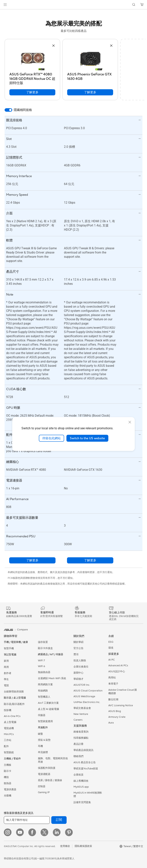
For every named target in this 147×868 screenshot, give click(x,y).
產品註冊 (78, 744)
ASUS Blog (115, 711)
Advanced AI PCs (118, 666)
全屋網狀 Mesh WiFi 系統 (52, 678)
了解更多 (32, 92)
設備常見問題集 (82, 802)
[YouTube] (20, 832)
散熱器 (8, 783)
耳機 (40, 746)
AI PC (112, 660)
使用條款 (65, 846)
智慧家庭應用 (45, 721)
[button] (5, 5)
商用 (6, 667)
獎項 (76, 654)
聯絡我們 (78, 756)
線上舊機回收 (81, 781)
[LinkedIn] (57, 832)
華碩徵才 (78, 679)
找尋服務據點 (81, 738)
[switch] (8, 110)
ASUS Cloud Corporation (88, 691)
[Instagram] (8, 832)
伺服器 (42, 715)
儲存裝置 (43, 642)
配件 (6, 746)
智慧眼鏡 (9, 752)
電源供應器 (10, 790)
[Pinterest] (69, 832)
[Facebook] (32, 832)
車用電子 (113, 684)
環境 (111, 648)
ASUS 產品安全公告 (85, 762)
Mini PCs (9, 734)
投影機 (8, 710)
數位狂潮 (113, 700)
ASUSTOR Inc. (82, 685)
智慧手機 (9, 648)
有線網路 (43, 691)
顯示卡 (8, 771)
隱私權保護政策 (83, 846)
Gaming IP (44, 792)
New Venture (81, 714)
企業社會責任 (81, 667)
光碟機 (8, 796)
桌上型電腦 (10, 722)
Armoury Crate (117, 717)
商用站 (112, 678)
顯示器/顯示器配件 (14, 704)
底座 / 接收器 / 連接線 (50, 780)
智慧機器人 (44, 697)
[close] (130, 422)
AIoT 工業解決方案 (48, 703)
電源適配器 (44, 774)
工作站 (8, 740)
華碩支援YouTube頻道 (86, 769)
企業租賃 (78, 775)
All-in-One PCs (12, 716)
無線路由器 (44, 672)
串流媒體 (43, 752)
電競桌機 (9, 728)
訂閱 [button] (59, 820)
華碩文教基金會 (82, 708)
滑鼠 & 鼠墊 (44, 740)
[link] (74, 5)
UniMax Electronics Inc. (87, 702)
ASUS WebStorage (84, 696)
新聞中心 (78, 673)
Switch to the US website (87, 438)
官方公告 (78, 648)
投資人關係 (80, 661)
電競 (6, 685)
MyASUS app (81, 787)
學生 (6, 679)
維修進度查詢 (81, 732)
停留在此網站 (51, 438)
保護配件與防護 (47, 768)
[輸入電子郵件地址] (27, 820)
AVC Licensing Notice (121, 705)
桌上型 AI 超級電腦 (48, 709)
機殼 (6, 777)
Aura (111, 723)
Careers (78, 720)
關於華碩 (78, 642)
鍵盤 (40, 734)
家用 (6, 661)
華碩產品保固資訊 (83, 750)
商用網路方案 (45, 685)
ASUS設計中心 (117, 671)
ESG (111, 642)
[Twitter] (44, 832)
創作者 (8, 673)
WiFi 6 (41, 666)
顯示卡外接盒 (45, 648)
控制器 (42, 786)
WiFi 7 (41, 661)
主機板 (8, 765)
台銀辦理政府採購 (14, 692)
